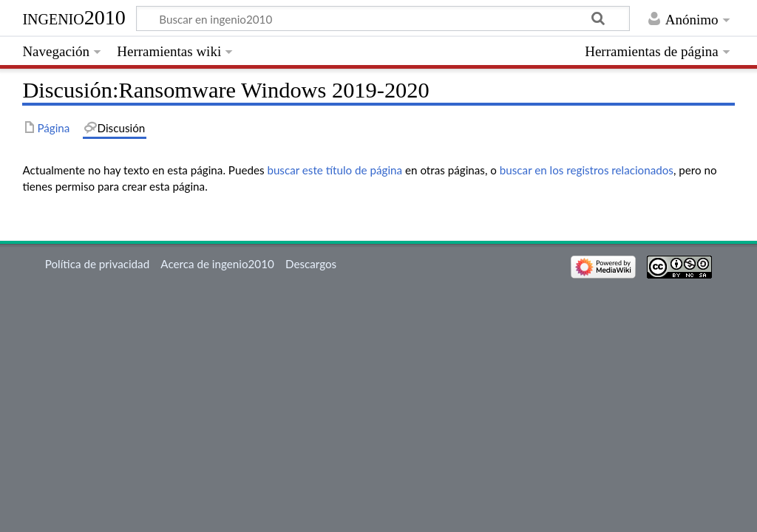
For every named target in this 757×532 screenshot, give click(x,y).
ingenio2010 (74, 17)
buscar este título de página (335, 170)
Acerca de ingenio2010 (217, 264)
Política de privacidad (97, 264)
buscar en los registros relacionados (587, 170)
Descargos (311, 264)
